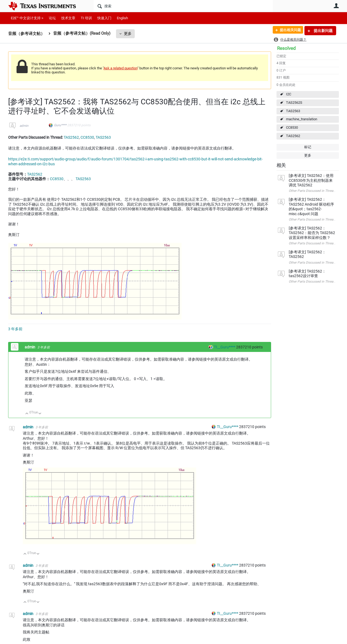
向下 (40, 414)
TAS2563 (293, 111)
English (122, 18)
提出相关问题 (288, 31)
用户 (336, 6)
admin (24, 126)
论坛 (52, 18)
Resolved (286, 48)
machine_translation (302, 119)
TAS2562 (293, 136)
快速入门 (104, 18)
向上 (27, 414)
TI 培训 (86, 18)
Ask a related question (121, 68)
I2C (289, 94)
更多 (128, 34)
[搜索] (183, 6)
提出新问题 (323, 31)
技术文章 (68, 18)
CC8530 (292, 127)
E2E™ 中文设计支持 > (27, 18)
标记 (308, 147)
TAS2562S (294, 103)
